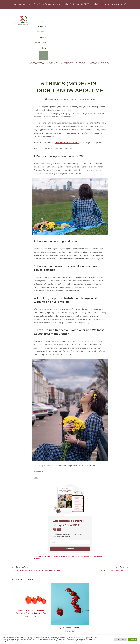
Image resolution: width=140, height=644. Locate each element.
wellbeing (37, 529)
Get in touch (120, 26)
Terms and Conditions (65, 640)
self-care (93, 526)
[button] (76, 21)
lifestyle (55, 526)
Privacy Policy (78, 640)
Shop (123, 21)
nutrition (62, 526)
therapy (99, 526)
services (88, 21)
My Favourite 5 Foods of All (70, 598)
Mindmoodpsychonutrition (67, 112)
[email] (70, 512)
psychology (85, 526)
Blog (100, 21)
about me (41, 526)
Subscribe (70, 519)
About (76, 21)
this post (42, 435)
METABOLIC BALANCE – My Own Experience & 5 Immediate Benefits (31, 582)
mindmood (52, 69)
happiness (48, 526)
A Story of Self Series (87, 69)
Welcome (64, 21)
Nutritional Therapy (73, 526)
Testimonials (112, 21)
